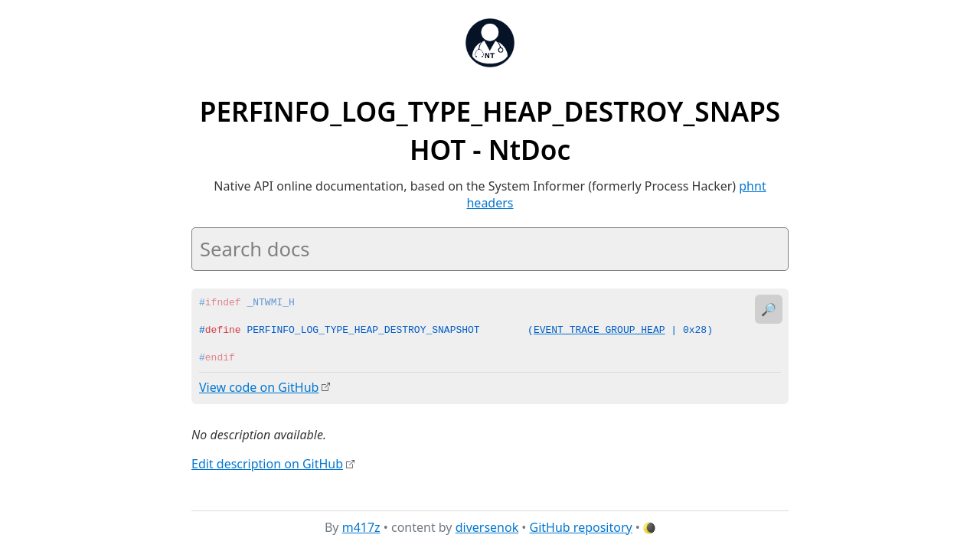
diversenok (487, 527)
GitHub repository (581, 527)
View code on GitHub (259, 387)
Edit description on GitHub (267, 463)
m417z (361, 527)
